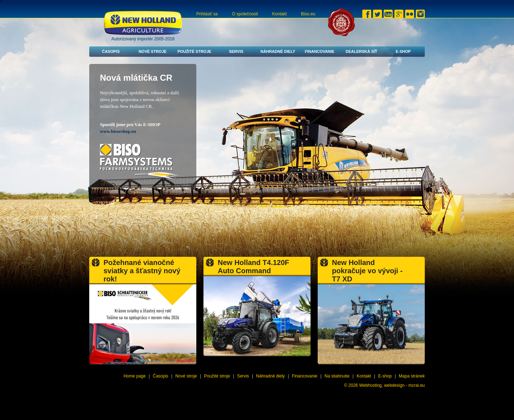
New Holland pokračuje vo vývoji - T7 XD (367, 271)
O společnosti (245, 14)
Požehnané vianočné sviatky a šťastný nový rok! (142, 271)
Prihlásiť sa (207, 14)
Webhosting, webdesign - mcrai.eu (392, 385)
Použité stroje (194, 51)
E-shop (403, 51)
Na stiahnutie (337, 376)
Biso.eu (308, 14)
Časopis (111, 51)
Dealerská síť (361, 51)
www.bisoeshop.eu (118, 131)
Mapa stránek (412, 376)
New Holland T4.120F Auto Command (253, 267)
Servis (236, 51)
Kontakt (280, 14)
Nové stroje (152, 51)
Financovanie (320, 51)
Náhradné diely (278, 51)
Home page (135, 376)
